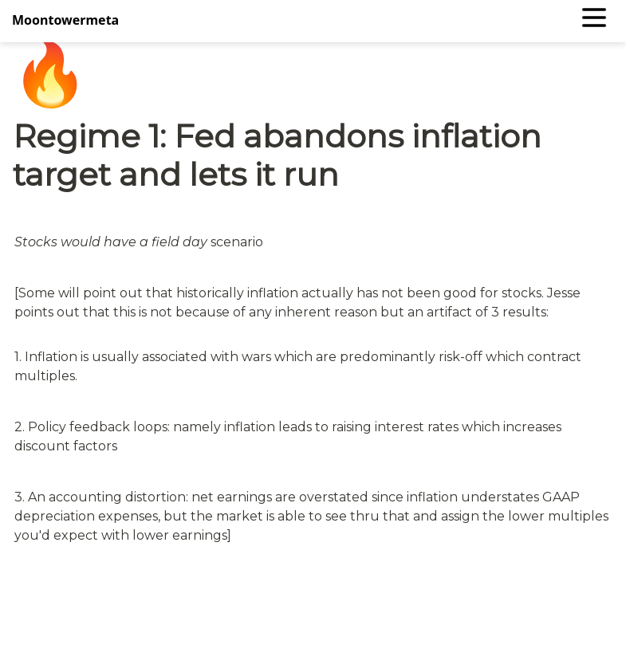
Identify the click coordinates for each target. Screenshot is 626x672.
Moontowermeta (65, 20)
